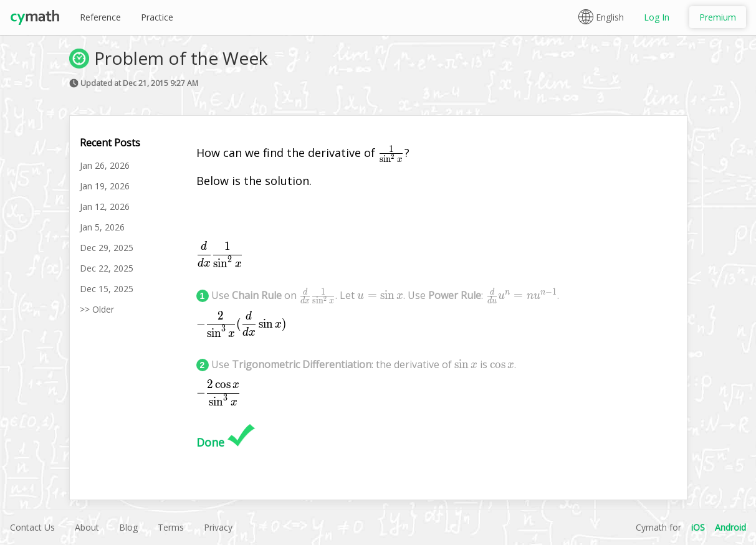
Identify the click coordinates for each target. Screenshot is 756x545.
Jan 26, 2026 (105, 165)
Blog (128, 527)
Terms (171, 527)
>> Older (97, 309)
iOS (698, 527)
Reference (100, 17)
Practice (157, 17)
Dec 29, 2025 (107, 248)
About (87, 527)
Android (730, 527)
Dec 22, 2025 (107, 268)
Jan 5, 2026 (102, 227)
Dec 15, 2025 (107, 289)
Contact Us (32, 527)
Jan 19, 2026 (105, 186)
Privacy (218, 527)
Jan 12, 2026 (105, 206)
